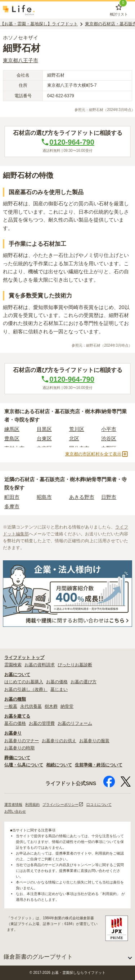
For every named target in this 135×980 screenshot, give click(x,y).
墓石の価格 (15, 723)
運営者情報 (13, 804)
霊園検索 (13, 665)
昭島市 (44, 497)
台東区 (44, 438)
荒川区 (77, 429)
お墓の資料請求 (40, 665)
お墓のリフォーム (75, 723)
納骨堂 (67, 706)
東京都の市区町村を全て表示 (97, 454)
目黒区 (44, 429)
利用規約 (32, 804)
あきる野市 (82, 497)
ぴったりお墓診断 (75, 665)
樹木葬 (51, 706)
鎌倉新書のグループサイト (38, 957)
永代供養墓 (31, 706)
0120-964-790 (67, 142)
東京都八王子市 (21, 60)
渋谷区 (109, 438)
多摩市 (12, 506)
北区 (74, 438)
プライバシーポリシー (63, 804)
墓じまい (59, 689)
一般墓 (11, 706)
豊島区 (12, 438)
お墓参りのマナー (22, 741)
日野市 (109, 497)
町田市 (12, 497)
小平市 (109, 429)
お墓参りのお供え (59, 741)
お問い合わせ (15, 811)
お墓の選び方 (84, 682)
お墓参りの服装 (94, 741)
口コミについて (99, 804)
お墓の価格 (57, 682)
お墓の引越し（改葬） (26, 689)
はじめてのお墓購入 (24, 682)
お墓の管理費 (42, 723)
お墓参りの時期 (19, 748)
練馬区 (12, 429)
